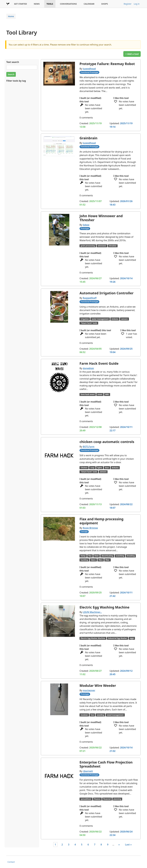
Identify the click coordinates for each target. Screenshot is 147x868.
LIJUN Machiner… (92, 612)
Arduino (115, 319)
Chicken (84, 468)
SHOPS (105, 4)
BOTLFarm (89, 447)
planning (117, 799)
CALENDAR (89, 4)
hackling (84, 560)
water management (100, 319)
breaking (131, 556)
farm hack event (88, 394)
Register (127, 4)
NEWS (37, 4)
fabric (93, 560)
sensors (124, 319)
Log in (137, 4)
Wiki (107, 394)
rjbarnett (88, 771)
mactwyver (89, 690)
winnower (102, 246)
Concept (84, 532)
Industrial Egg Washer (118, 638)
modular (84, 715)
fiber (107, 560)
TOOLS (50, 4)
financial (107, 799)
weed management (115, 715)
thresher (113, 246)
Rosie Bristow (90, 528)
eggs (132, 638)
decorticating (107, 556)
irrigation (85, 319)
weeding (100, 715)
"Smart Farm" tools (89, 323)
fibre (101, 560)
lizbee (86, 225)
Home (11, 16)
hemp (83, 556)
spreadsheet (86, 799)
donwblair (89, 368)
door (107, 468)
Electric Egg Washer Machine (93, 638)
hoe (92, 715)
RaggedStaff (90, 298)
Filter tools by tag (16, 81)
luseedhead (89, 69)
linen (97, 556)
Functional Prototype (90, 72)
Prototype (85, 228)
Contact (11, 862)
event (100, 394)
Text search (13, 62)
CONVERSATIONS (68, 4)
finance (97, 799)
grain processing (88, 246)
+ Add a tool (132, 54)
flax (90, 556)
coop (92, 468)
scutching (120, 556)
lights (100, 468)
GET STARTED (21, 4)
